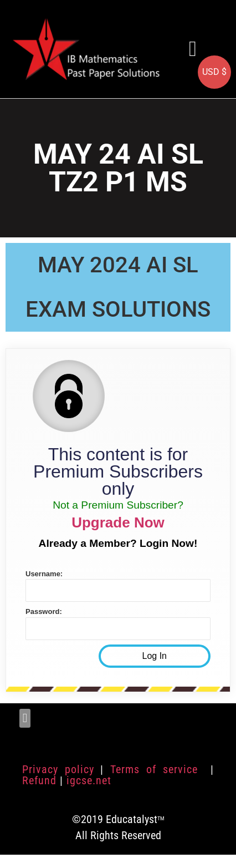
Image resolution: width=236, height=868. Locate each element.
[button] (193, 49)
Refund (39, 780)
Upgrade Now (118, 522)
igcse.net (89, 780)
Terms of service (157, 769)
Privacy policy (58, 769)
